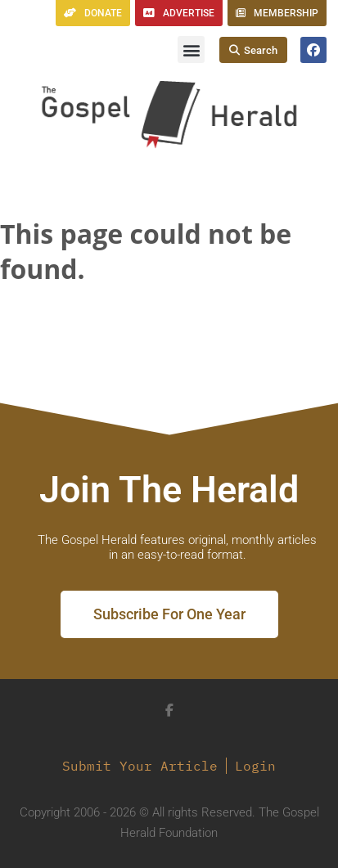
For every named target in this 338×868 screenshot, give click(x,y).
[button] (191, 49)
